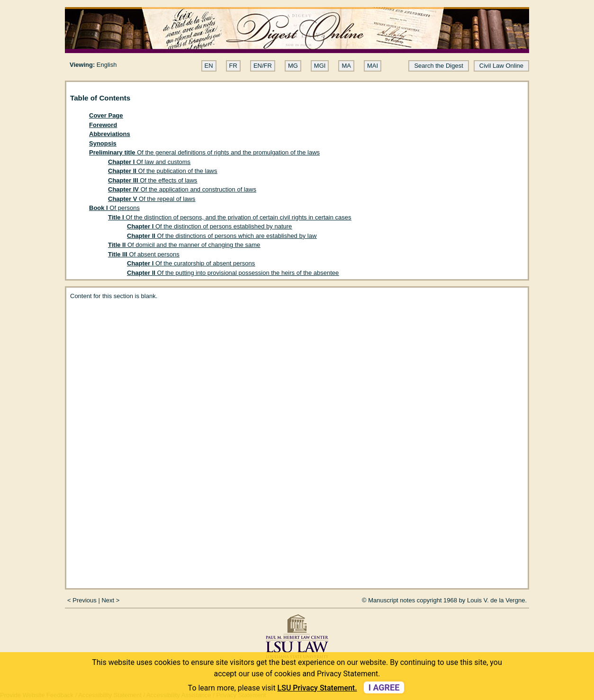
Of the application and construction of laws (182, 189)
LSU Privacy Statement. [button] (317, 688)
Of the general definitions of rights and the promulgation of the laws (204, 152)
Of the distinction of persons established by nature (209, 226)
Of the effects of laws (153, 180)
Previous (85, 600)
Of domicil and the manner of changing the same (184, 245)
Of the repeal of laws (152, 199)
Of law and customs (149, 162)
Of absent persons (144, 254)
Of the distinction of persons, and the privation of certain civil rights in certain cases (230, 217)
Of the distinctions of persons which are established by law (222, 236)
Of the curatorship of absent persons (191, 263)
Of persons (114, 208)
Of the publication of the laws (163, 171)
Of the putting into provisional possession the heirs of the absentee (233, 273)
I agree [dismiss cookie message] (384, 687)
